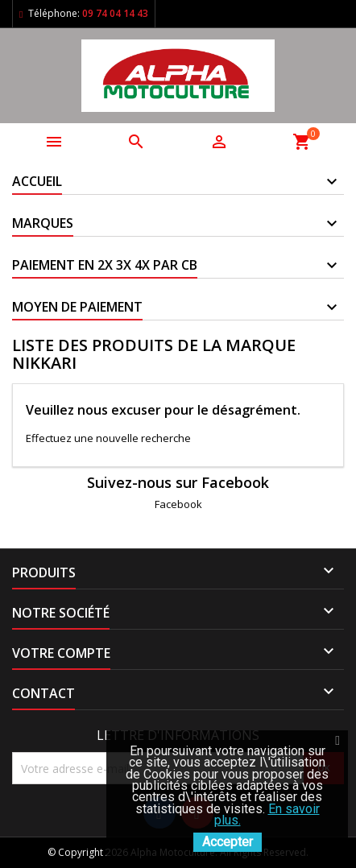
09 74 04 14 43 (115, 13)
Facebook (178, 504)
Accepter (228, 842)
